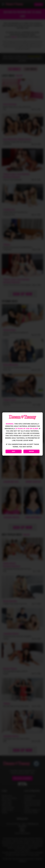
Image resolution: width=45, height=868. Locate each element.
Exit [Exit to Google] (14, 451)
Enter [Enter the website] (31, 451)
